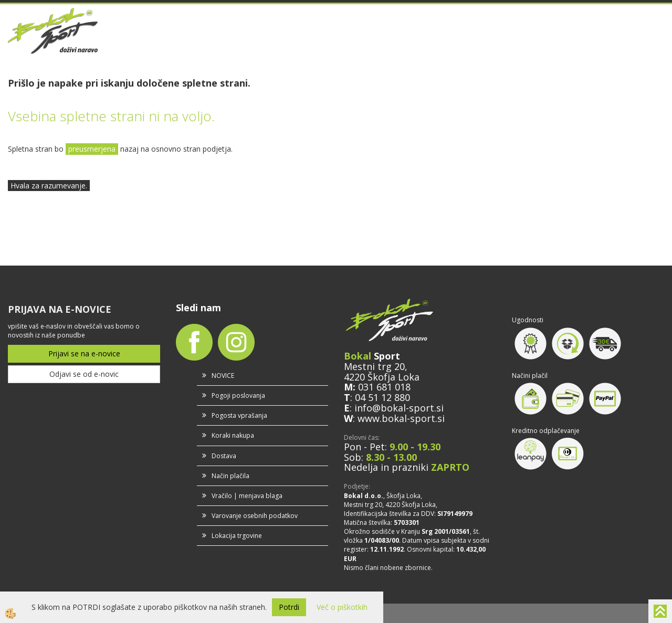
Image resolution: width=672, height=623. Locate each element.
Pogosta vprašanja (239, 415)
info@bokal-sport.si (399, 408)
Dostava (224, 456)
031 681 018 (384, 387)
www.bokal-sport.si (401, 418)
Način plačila (230, 476)
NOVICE (223, 376)
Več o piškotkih (342, 607)
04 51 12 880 (382, 397)
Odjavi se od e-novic (84, 374)
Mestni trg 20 (374, 366)
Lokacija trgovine (237, 536)
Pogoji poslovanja (238, 395)
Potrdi (289, 607)
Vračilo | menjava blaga (247, 496)
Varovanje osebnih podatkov (255, 516)
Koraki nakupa (233, 435)
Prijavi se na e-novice (84, 353)
